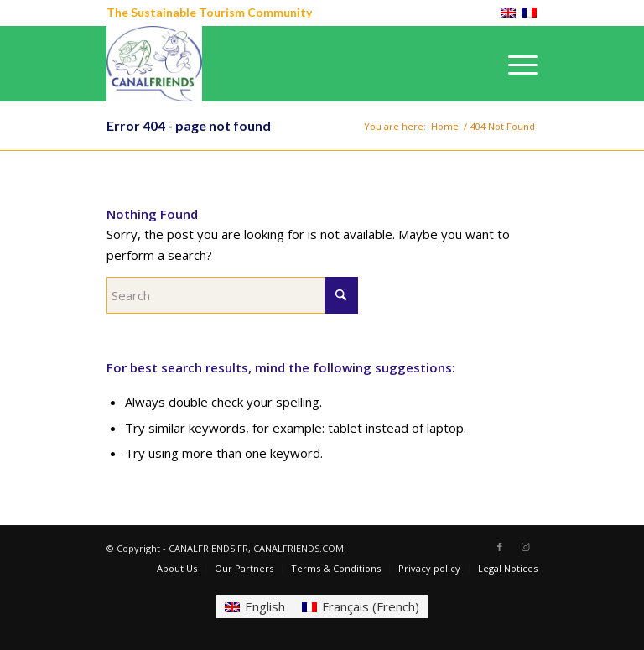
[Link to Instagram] (525, 547)
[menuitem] (514, 64)
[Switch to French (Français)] (361, 607)
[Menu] (514, 64)
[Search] (232, 295)
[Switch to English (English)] (255, 607)
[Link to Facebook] (500, 547)
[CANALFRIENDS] (154, 64)
